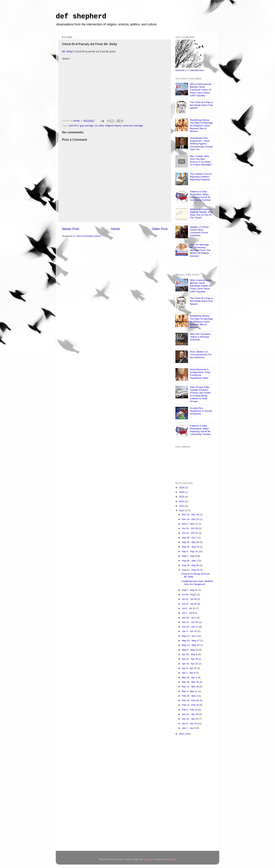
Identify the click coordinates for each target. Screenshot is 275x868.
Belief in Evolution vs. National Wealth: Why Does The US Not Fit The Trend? (201, 214)
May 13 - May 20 (191, 645)
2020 (182, 488)
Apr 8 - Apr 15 (190, 668)
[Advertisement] (189, 794)
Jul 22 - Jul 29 (190, 599)
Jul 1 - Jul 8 (188, 613)
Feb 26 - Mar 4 (190, 696)
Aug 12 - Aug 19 (191, 570)
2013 (182, 506)
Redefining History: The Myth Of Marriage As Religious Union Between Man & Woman (201, 126)
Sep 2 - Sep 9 (189, 556)
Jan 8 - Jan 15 (190, 724)
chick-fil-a (73, 126)
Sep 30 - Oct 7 (190, 538)
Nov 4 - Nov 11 (190, 524)
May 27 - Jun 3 (190, 636)
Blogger (172, 859)
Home (115, 229)
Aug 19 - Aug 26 (191, 565)
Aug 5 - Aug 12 (190, 590)
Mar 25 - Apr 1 (190, 677)
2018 (182, 492)
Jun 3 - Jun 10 (190, 631)
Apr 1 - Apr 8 (189, 673)
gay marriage (87, 126)
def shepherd (81, 17)
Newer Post (71, 229)
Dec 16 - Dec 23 (191, 519)
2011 (182, 734)
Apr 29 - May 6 (190, 654)
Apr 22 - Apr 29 (190, 659)
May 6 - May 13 (190, 650)
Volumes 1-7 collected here (190, 70)
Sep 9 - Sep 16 (190, 551)
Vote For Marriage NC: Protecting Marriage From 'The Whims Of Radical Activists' (200, 250)
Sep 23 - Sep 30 (191, 542)
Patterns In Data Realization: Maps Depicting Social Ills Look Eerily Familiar (200, 196)
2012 (182, 510)
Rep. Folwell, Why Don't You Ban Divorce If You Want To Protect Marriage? (201, 161)
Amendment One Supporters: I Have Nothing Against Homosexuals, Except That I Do (201, 144)
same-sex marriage (133, 126)
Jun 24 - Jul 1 (189, 618)
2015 (182, 497)
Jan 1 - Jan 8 (189, 728)
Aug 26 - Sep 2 (190, 561)
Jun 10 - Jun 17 (190, 627)
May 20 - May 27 (191, 641)
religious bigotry (113, 126)
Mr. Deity (67, 51)
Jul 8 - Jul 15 (189, 608)
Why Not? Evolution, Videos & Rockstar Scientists (200, 337)
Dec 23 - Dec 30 (191, 515)
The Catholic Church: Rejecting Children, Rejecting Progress (201, 177)
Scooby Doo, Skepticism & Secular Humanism (201, 411)
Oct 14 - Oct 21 (190, 533)
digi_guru (148, 859)
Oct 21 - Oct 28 (190, 528)
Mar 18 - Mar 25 (191, 682)
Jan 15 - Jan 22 (190, 719)
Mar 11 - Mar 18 (191, 687)
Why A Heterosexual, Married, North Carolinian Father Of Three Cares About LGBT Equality (201, 90)
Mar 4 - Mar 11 (190, 691)
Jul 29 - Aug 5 (189, 595)
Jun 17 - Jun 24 (190, 622)
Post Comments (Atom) (89, 236)
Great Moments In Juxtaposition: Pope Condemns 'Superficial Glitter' (200, 374)
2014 (182, 501)
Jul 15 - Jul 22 (190, 604)
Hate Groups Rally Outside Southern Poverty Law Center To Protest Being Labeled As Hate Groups (200, 394)
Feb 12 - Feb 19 (191, 705)
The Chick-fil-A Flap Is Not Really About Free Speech (201, 105)
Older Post (160, 229)
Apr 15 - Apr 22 (190, 664)
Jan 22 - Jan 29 (190, 714)
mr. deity (99, 126)
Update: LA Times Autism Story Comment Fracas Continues (199, 231)
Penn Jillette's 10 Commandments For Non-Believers (201, 355)
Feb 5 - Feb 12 (190, 710)
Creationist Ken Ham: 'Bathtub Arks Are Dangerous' (197, 583)
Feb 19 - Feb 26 (191, 700)
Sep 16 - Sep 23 (191, 547)
